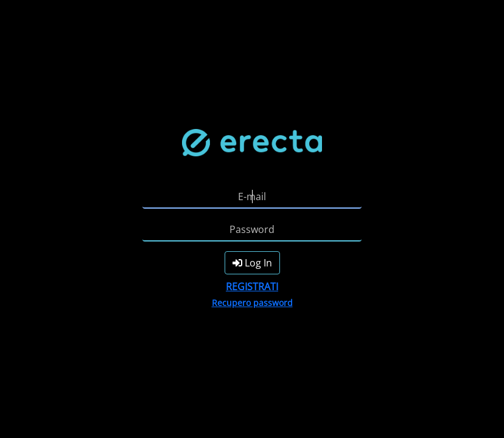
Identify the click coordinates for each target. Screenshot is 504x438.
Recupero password (252, 303)
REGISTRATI (252, 287)
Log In (252, 263)
